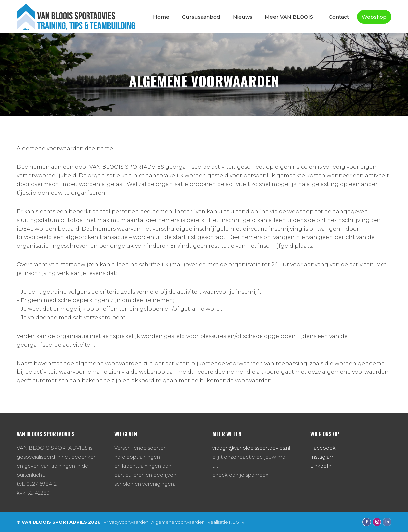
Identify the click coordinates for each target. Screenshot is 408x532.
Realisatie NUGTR (226, 522)
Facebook (323, 448)
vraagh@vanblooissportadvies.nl (251, 448)
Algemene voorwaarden (178, 522)
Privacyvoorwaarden (126, 522)
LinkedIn (321, 466)
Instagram (322, 457)
